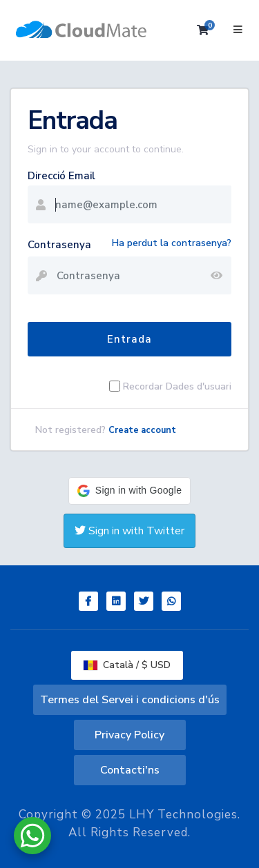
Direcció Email (61, 176)
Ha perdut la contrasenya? (172, 243)
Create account (142, 430)
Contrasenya (59, 245)
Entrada (129, 339)
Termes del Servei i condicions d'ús (130, 700)
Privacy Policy (129, 735)
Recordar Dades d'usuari (177, 386)
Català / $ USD (127, 665)
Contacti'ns (130, 770)
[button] (129, 491)
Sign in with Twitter (129, 531)
